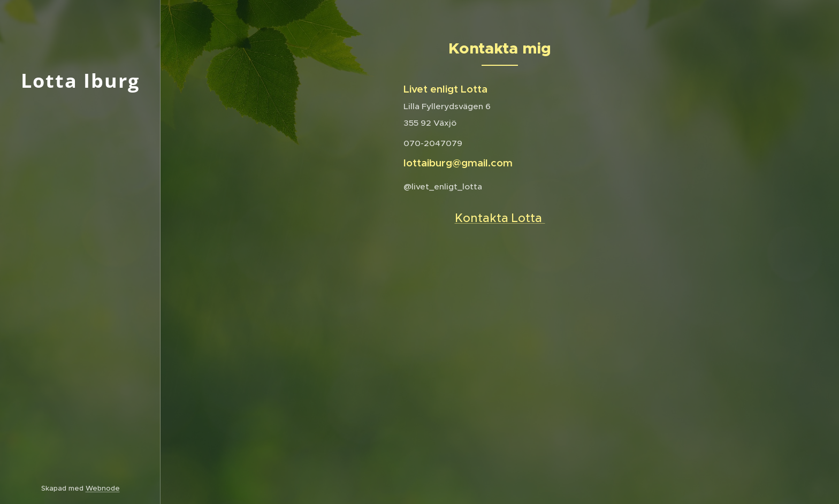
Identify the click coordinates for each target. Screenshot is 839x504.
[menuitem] (80, 194)
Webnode (103, 488)
